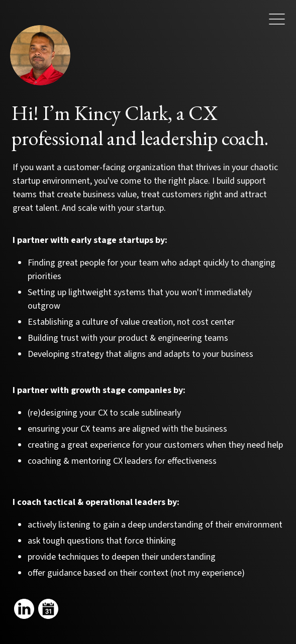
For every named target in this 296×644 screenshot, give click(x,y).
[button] (277, 22)
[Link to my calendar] (48, 609)
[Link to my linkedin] (24, 609)
